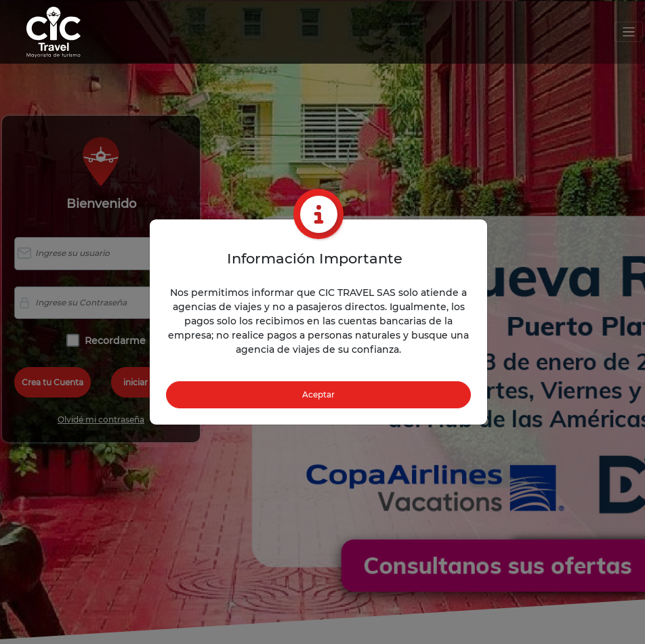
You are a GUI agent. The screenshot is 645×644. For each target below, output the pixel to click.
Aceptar (318, 394)
